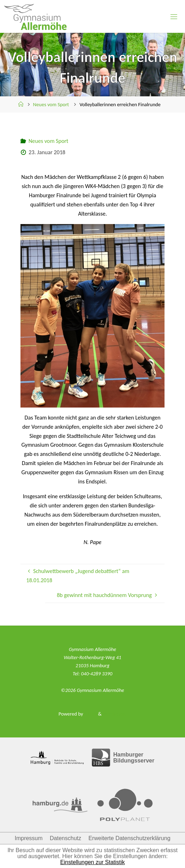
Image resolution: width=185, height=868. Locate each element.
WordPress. (115, 714)
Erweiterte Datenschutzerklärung (129, 838)
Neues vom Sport (51, 104)
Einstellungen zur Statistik (92, 862)
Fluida (90, 714)
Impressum (28, 838)
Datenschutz (65, 838)
